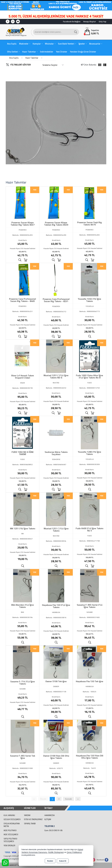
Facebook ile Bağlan (72, 21)
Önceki (43, 799)
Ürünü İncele (20, 260)
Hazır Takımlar (29, 52)
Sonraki (68, 799)
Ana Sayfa (12, 44)
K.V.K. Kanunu (9, 815)
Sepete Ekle (25, 260)
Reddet (50, 861)
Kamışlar (37, 44)
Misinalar (49, 44)
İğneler (82, 44)
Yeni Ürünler (9, 845)
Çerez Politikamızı (74, 852)
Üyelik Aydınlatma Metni (12, 825)
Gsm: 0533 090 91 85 (53, 830)
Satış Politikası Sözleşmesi (10, 840)
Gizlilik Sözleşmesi (12, 819)
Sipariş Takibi (30, 824)
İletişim (48, 819)
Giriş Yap (103, 21)
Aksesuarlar (95, 44)
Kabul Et (63, 861)
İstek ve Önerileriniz (33, 819)
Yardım (27, 815)
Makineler (24, 44)
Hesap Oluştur (90, 21)
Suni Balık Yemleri (66, 44)
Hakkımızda (50, 815)
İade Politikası (10, 830)
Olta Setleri (13, 52)
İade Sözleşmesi (11, 834)
